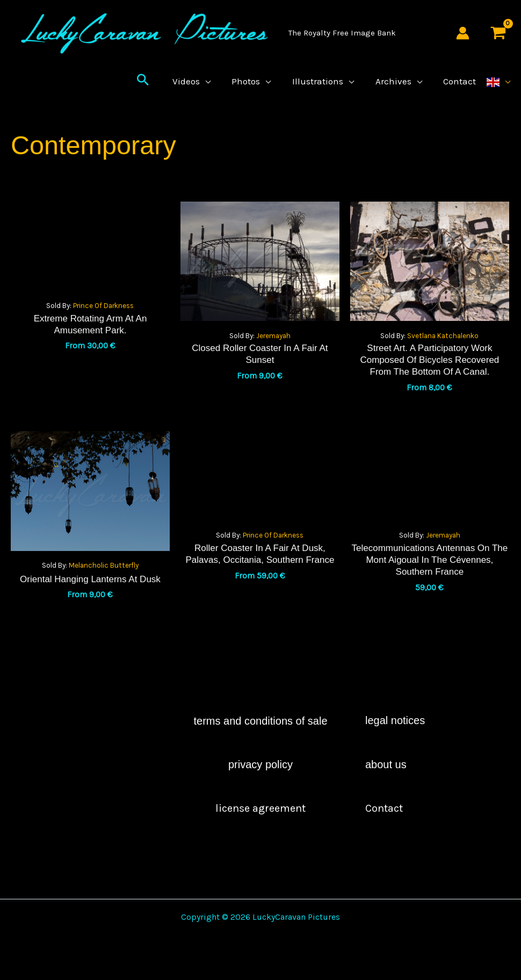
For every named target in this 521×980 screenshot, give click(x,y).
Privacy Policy (260, 781)
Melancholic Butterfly (104, 581)
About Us (386, 781)
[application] (214, 89)
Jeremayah (273, 352)
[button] (153, 89)
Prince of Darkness (103, 322)
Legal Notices (395, 736)
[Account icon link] (463, 33)
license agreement (260, 824)
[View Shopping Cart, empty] (498, 33)
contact (384, 824)
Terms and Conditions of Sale (260, 737)
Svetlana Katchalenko (443, 352)
